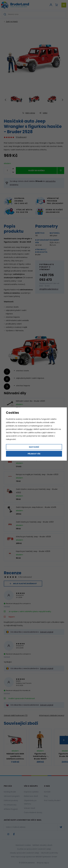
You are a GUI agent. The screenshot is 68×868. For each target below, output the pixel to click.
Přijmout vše (34, 454)
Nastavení (34, 447)
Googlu (29, 429)
